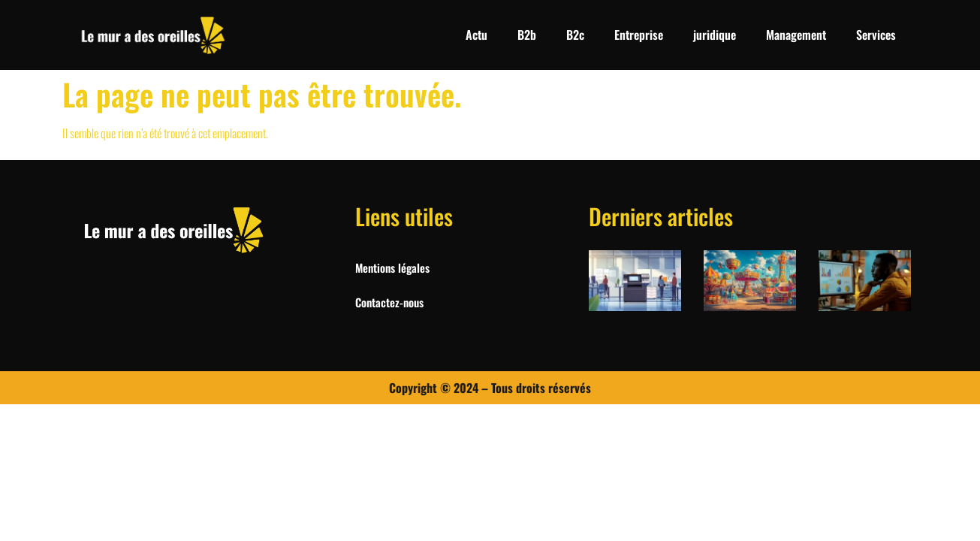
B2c (575, 35)
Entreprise (639, 35)
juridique (715, 35)
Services (876, 35)
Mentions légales (392, 267)
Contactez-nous (389, 302)
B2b (527, 35)
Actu (476, 35)
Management (796, 35)
